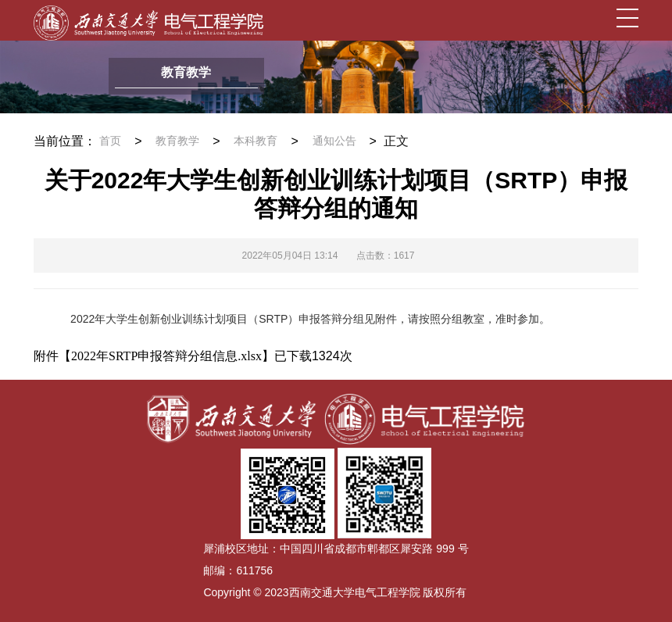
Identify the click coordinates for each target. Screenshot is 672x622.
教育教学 (177, 141)
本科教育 (256, 141)
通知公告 (334, 141)
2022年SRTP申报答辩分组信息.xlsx (166, 356)
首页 (110, 141)
